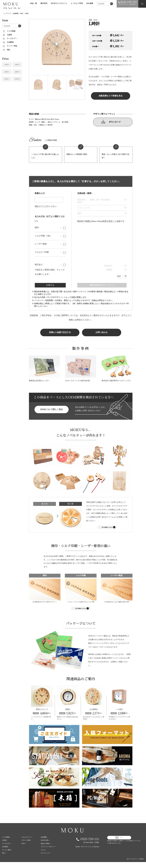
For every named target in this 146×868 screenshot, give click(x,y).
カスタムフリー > (27, 843)
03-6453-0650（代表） (92, 848)
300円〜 (7, 72)
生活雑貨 (8, 42)
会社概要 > (44, 843)
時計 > (4, 859)
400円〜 (17, 72)
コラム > (43, 856)
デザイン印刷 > (26, 846)
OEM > (24, 849)
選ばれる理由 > (46, 849)
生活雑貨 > (6, 853)
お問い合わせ (102, 332)
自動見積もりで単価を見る (111, 96)
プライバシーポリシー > (48, 853)
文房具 (7, 35)
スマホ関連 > (6, 843)
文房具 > (5, 846)
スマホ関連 (9, 31)
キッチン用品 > (7, 856)
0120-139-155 (88, 845)
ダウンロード (111, 122)
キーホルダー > (7, 849)
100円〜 (7, 65)
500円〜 (7, 79)
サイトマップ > (46, 859)
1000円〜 (17, 79)
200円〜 (17, 65)
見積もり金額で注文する (60, 332)
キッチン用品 (10, 46)
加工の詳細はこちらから (109, 528)
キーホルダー (10, 39)
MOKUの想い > (46, 846)
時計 (6, 50)
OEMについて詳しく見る (52, 409)
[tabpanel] (57, 47)
